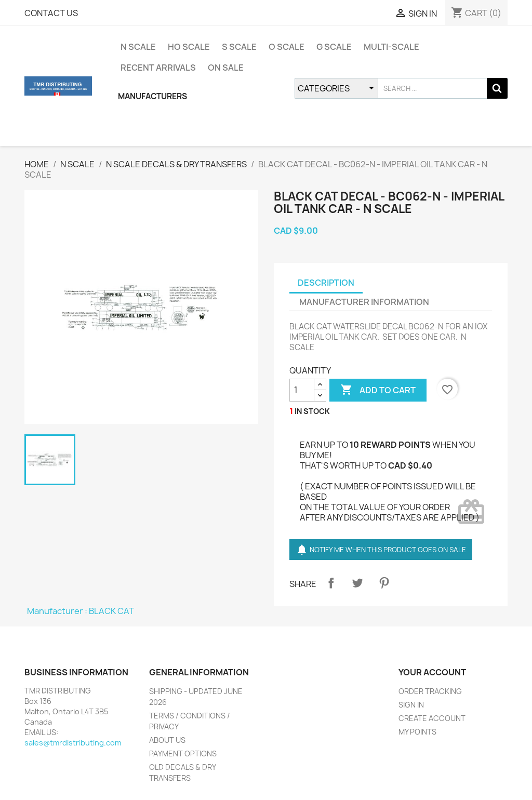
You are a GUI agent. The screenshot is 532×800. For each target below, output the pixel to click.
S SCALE (239, 47)
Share (331, 583)
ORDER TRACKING (430, 691)
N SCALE (138, 47)
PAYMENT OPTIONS (183, 754)
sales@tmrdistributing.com (73, 743)
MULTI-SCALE (391, 47)
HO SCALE (189, 47)
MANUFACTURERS (152, 96)
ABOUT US (167, 740)
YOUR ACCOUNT (432, 672)
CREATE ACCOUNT (432, 718)
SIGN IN (411, 705)
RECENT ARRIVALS (158, 68)
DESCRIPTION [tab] (326, 283)
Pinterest (384, 583)
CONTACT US (51, 13)
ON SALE (226, 68)
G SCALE (334, 47)
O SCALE (287, 47)
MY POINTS (417, 732)
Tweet (357, 583)
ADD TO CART (378, 390)
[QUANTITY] (302, 390)
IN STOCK (312, 411)
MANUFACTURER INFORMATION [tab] (364, 302)
